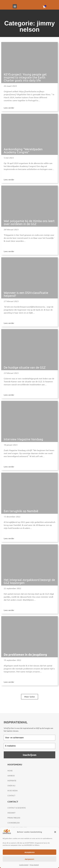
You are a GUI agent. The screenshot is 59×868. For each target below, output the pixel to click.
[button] (55, 832)
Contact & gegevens (17, 808)
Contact (11, 795)
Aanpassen (29, 859)
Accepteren (30, 852)
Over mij (11, 786)
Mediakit (11, 813)
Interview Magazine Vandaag (23, 439)
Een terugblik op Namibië (21, 511)
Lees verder (9, 108)
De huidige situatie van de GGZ (25, 367)
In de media (13, 790)
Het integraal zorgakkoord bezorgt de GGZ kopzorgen (29, 581)
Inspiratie (12, 781)
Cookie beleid (24, 865)
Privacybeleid (34, 865)
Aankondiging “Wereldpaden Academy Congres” (23, 151)
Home (10, 771)
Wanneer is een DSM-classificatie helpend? (26, 294)
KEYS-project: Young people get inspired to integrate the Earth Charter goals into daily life (25, 77)
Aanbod (11, 776)
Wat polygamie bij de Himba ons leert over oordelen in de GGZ (29, 222)
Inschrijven (30, 755)
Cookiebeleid (14, 823)
